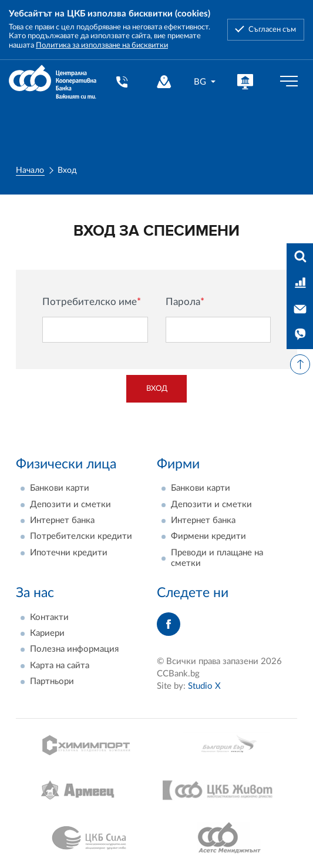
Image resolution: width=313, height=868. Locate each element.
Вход (157, 388)
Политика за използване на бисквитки (102, 45)
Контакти (49, 617)
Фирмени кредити (208, 536)
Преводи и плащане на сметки (217, 558)
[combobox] (206, 82)
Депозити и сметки (70, 505)
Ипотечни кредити (69, 553)
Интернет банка (62, 520)
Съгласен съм (272, 29)
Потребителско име (92, 302)
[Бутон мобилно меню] (289, 82)
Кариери (47, 633)
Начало (30, 170)
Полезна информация (74, 649)
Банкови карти (60, 488)
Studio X (204, 686)
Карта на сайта (60, 666)
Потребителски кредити (81, 536)
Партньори (52, 681)
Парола (185, 302)
